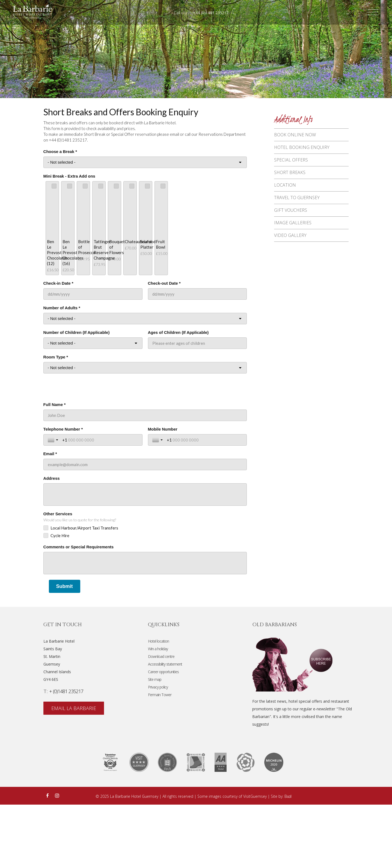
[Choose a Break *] (145, 162)
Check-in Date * (58, 347)
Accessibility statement (165, 727)
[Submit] (65, 650)
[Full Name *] (145, 479)
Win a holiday (158, 712)
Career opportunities (163, 735)
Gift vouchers (293, 216)
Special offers (294, 162)
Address (52, 542)
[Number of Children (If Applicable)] (93, 407)
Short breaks (292, 175)
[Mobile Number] (205, 503)
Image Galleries (296, 229)
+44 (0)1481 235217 (211, 13)
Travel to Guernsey (300, 202)
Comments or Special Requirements (79, 610)
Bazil (288, 860)
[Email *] (145, 528)
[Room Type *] (145, 431)
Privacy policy (158, 750)
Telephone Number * (63, 492)
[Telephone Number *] (100, 503)
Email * (50, 517)
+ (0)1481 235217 (66, 755)
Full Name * (55, 468)
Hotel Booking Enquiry (305, 148)
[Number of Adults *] (145, 382)
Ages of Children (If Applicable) (178, 396)
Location (288, 189)
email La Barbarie (74, 772)
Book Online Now (298, 135)
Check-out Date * (164, 347)
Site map (155, 743)
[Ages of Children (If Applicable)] (198, 407)
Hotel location (158, 704)
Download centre (161, 720)
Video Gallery (293, 243)
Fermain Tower (160, 758)
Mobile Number (163, 492)
